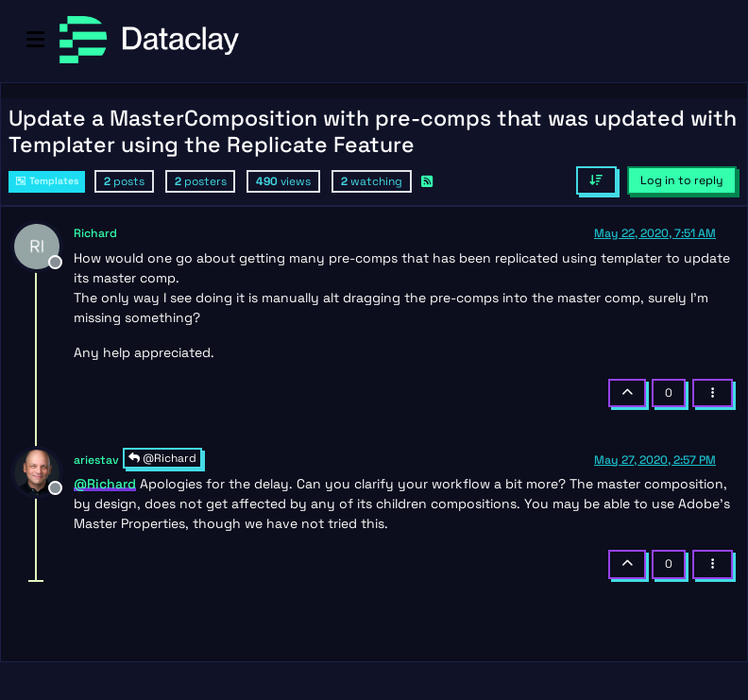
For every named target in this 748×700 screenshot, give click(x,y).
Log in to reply (682, 180)
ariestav (96, 460)
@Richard (162, 458)
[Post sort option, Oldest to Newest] (596, 180)
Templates (47, 181)
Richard (95, 233)
